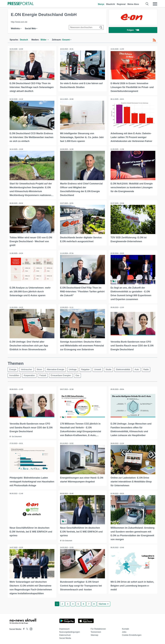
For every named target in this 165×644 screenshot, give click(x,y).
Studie (111, 369)
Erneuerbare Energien (62, 375)
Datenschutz (65, 635)
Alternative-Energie (57, 369)
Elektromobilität (126, 369)
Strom (40, 369)
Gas (79, 375)
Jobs (124, 632)
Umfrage (74, 369)
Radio (150, 369)
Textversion (96, 632)
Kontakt (125, 628)
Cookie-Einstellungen (132, 635)
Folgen (133, 30)
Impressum (64, 628)
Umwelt (100, 369)
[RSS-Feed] (154, 40)
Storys (101, 4)
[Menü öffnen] (155, 4)
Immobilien (14, 375)
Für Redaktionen (98, 628)
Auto (140, 369)
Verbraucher (27, 369)
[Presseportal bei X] (26, 629)
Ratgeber (87, 369)
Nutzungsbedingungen (70, 632)
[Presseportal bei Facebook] (23, 629)
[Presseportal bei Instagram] (30, 628)
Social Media (65, 638)
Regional (121, 4)
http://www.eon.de (19, 22)
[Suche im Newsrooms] (86, 27)
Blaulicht (111, 4)
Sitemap (94, 635)
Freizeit (44, 375)
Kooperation (30, 375)
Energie (13, 369)
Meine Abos (133, 4)
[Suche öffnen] (147, 4)
